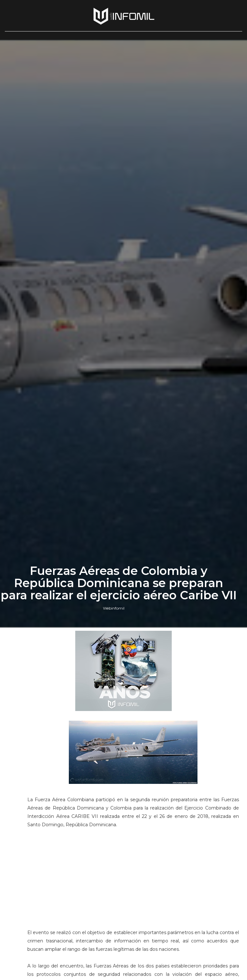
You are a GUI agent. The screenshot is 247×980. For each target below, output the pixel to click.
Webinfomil (114, 608)
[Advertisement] (133, 886)
